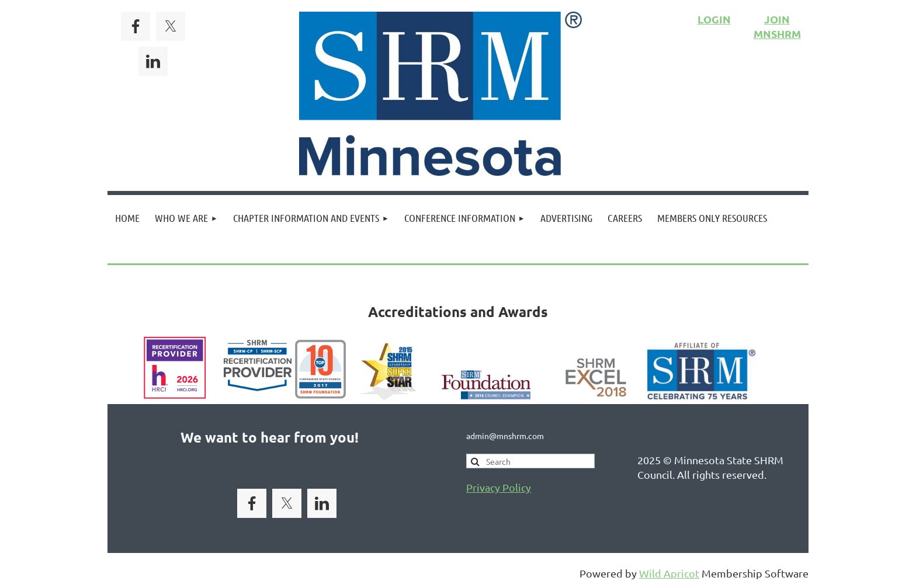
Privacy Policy (499, 487)
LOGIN (714, 19)
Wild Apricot (669, 573)
